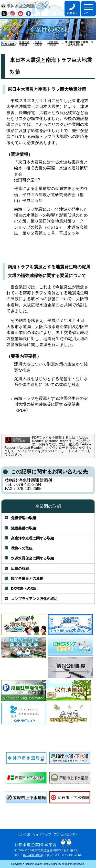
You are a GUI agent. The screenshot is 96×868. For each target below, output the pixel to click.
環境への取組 (22, 548)
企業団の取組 (38, 44)
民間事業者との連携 (27, 578)
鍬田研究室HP (27, 180)
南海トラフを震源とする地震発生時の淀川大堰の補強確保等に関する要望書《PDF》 (51, 404)
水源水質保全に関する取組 (33, 558)
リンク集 (24, 834)
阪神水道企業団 (24, 44)
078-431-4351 (33, 855)
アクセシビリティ (66, 834)
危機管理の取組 (54, 44)
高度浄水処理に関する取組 (33, 538)
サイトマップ (42, 834)
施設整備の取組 (24, 528)
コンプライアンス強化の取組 (34, 599)
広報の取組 (20, 568)
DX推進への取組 (24, 588)
